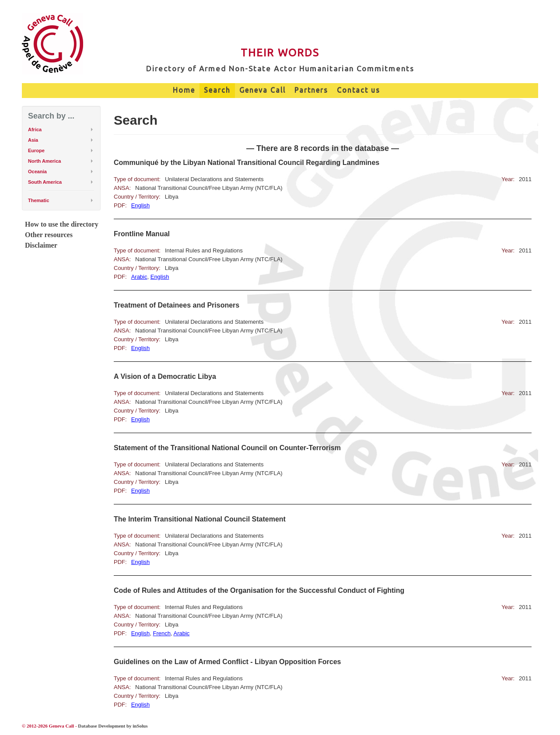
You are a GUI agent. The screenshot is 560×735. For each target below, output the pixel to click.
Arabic (139, 277)
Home (184, 90)
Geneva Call (262, 90)
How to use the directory (62, 224)
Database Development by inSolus (113, 726)
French (162, 633)
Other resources (49, 235)
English (141, 205)
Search (217, 90)
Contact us (359, 90)
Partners (311, 90)
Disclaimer (41, 245)
